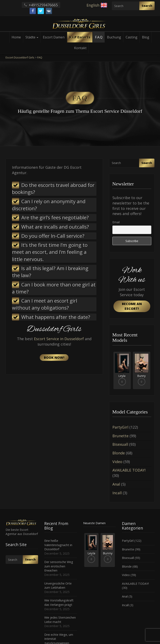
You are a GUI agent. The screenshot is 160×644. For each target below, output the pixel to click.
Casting (132, 37)
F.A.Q (99, 37)
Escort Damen (54, 37)
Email (116, 222)
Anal (116, 484)
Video (117, 462)
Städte (32, 37)
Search (147, 6)
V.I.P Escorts (80, 37)
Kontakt (80, 48)
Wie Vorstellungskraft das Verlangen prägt (59, 602)
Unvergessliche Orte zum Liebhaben (58, 586)
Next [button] (151, 372)
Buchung (114, 37)
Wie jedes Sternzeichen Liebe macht (60, 620)
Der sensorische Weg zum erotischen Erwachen (59, 566)
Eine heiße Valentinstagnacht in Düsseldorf (58, 545)
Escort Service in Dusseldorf (59, 339)
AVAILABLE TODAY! (129, 470)
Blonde (119, 453)
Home (16, 37)
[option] (122, 370)
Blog (146, 37)
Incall (117, 493)
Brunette (120, 436)
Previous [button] (112, 372)
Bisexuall (120, 444)
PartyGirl (120, 427)
